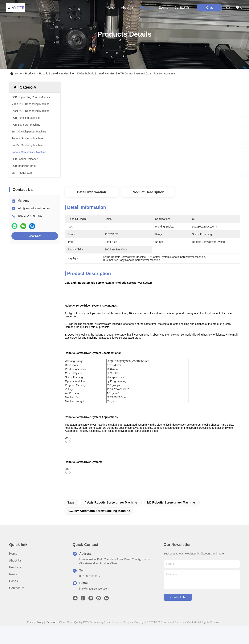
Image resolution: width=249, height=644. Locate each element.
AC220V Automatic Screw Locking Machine (99, 511)
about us (127, 8)
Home (111, 8)
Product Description (148, 192)
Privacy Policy (35, 622)
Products (30, 73)
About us (15, 560)
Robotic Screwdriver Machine (56, 73)
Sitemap (51, 622)
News (13, 574)
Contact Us (17, 588)
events (163, 8)
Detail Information (91, 192)
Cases (13, 581)
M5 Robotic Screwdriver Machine (171, 502)
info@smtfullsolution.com (35, 208)
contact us (182, 8)
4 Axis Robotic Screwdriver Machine (111, 502)
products (146, 8)
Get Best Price (193, 174)
